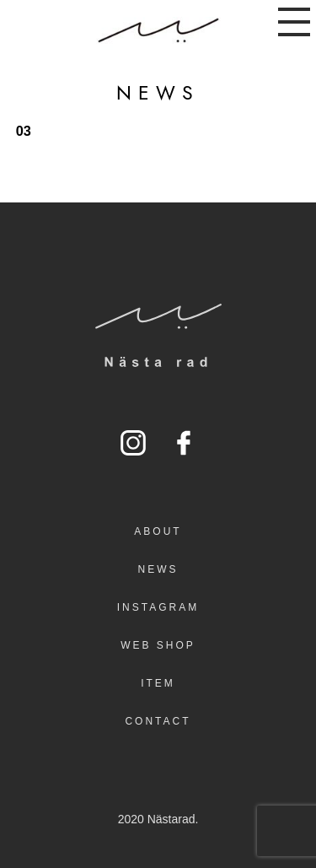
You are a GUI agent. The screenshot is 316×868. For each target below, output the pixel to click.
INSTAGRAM (158, 607)
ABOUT (158, 531)
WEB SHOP (158, 645)
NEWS (158, 569)
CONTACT (158, 721)
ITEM (158, 683)
